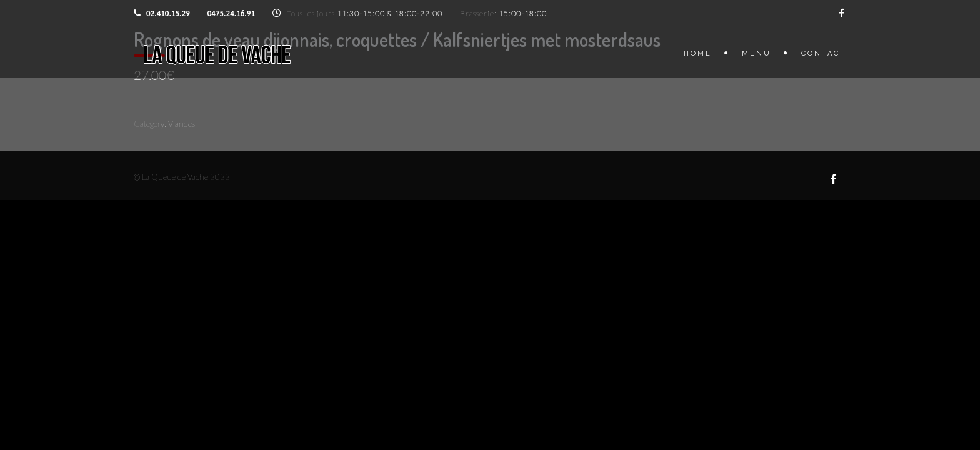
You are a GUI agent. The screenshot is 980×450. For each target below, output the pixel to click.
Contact (824, 53)
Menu (757, 53)
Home (698, 53)
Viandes (182, 124)
